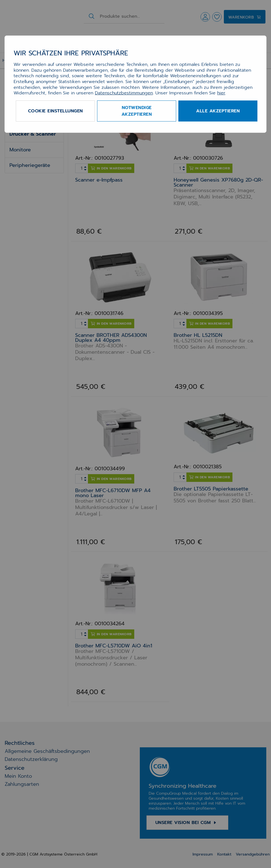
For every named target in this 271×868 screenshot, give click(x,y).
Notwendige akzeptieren (137, 111)
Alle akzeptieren (218, 111)
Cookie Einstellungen (55, 111)
